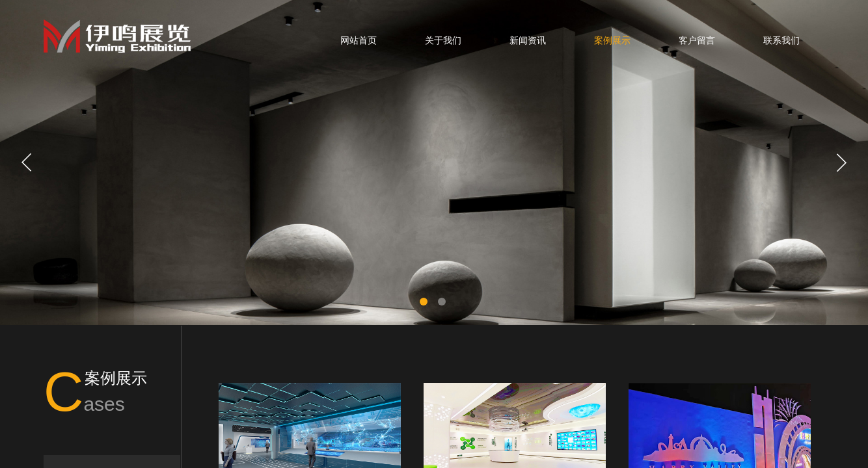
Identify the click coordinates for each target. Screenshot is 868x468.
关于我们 (443, 41)
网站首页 (359, 41)
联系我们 (781, 41)
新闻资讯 (528, 41)
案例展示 (612, 41)
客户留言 (697, 41)
